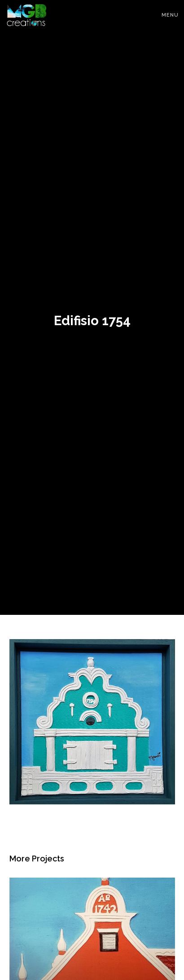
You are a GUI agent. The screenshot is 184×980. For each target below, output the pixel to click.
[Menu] (166, 13)
